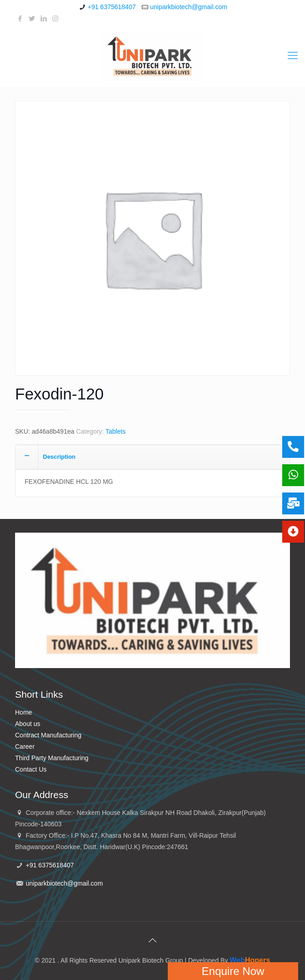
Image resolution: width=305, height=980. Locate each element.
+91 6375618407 (112, 7)
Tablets (115, 431)
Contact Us (31, 769)
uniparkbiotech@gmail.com (189, 7)
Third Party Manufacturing (52, 758)
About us (28, 724)
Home (23, 712)
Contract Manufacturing (48, 735)
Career (25, 747)
